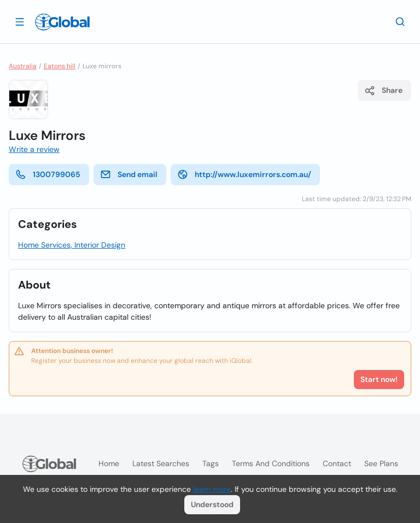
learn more (212, 489)
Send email (129, 174)
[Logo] (62, 22)
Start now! (379, 379)
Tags (211, 463)
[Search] (400, 21)
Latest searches (161, 463)
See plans (381, 463)
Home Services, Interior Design (72, 245)
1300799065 (48, 174)
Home (109, 463)
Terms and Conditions (271, 463)
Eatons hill (60, 66)
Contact (337, 463)
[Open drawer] (20, 21)
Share (383, 91)
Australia (23, 66)
